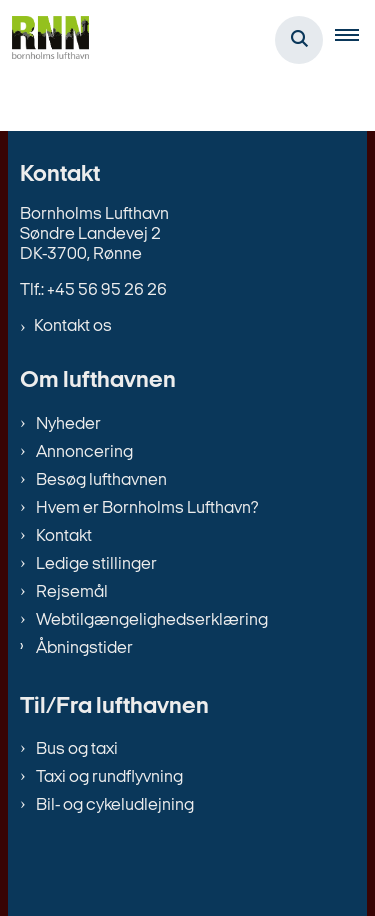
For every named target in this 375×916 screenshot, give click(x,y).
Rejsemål (72, 592)
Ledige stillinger (96, 564)
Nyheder (68, 424)
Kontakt (64, 536)
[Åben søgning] (299, 40)
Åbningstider (84, 648)
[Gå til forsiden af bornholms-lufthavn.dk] (44, 40)
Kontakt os (73, 326)
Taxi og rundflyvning (109, 777)
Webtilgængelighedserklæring (152, 620)
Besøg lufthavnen (101, 480)
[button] (355, 40)
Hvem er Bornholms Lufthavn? (147, 508)
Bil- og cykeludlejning (115, 805)
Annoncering (84, 452)
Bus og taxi (77, 749)
